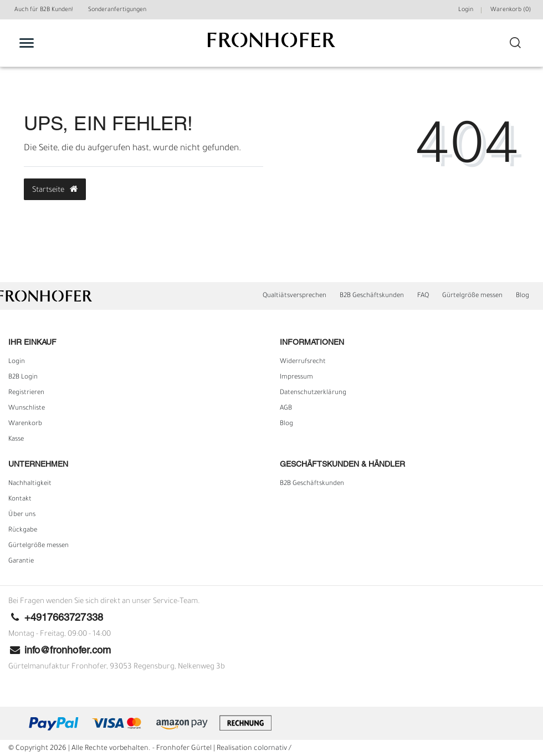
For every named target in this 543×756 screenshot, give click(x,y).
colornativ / (273, 749)
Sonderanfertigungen (117, 10)
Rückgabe (23, 530)
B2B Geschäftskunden (372, 296)
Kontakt (20, 499)
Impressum (296, 377)
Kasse (16, 440)
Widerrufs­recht (303, 362)
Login (17, 362)
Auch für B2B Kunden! (43, 10)
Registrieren (26, 393)
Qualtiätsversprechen (294, 296)
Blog (522, 296)
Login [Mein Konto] (466, 10)
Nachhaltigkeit (30, 484)
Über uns (22, 515)
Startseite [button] (55, 190)
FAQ (423, 296)
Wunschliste (27, 408)
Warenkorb (25, 424)
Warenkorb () (511, 10)
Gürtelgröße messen (472, 296)
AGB (286, 408)
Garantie (21, 561)
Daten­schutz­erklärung (313, 393)
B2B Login (23, 377)
